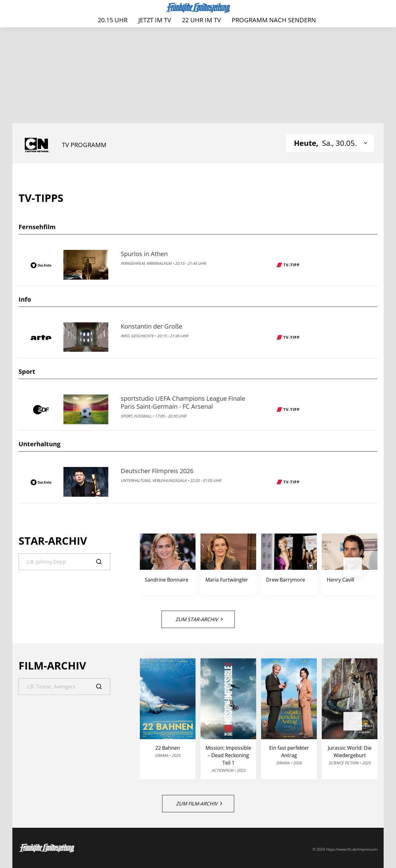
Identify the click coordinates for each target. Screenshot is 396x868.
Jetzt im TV (155, 20)
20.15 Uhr (113, 20)
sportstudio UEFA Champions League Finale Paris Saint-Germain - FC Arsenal (183, 403)
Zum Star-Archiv (199, 619)
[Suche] (64, 562)
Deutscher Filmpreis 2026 (157, 471)
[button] (353, 567)
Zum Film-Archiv (199, 804)
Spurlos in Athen (144, 254)
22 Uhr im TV (201, 20)
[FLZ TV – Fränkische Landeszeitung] (198, 8)
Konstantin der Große (151, 326)
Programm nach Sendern (274, 20)
